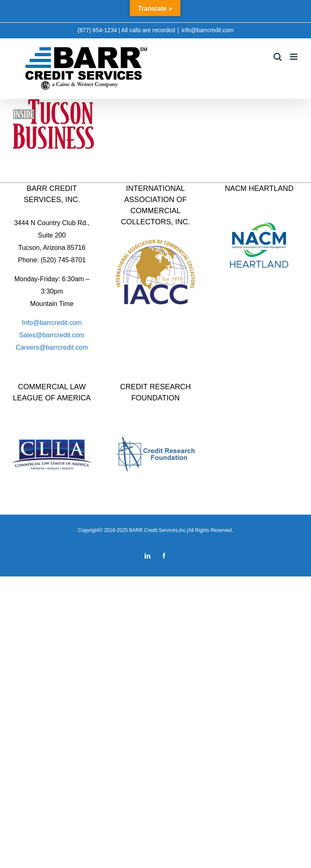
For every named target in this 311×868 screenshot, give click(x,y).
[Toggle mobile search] (278, 57)
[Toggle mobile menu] (294, 57)
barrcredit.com (63, 335)
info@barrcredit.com (208, 30)
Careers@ (31, 347)
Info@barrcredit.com (52, 323)
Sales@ (31, 335)
